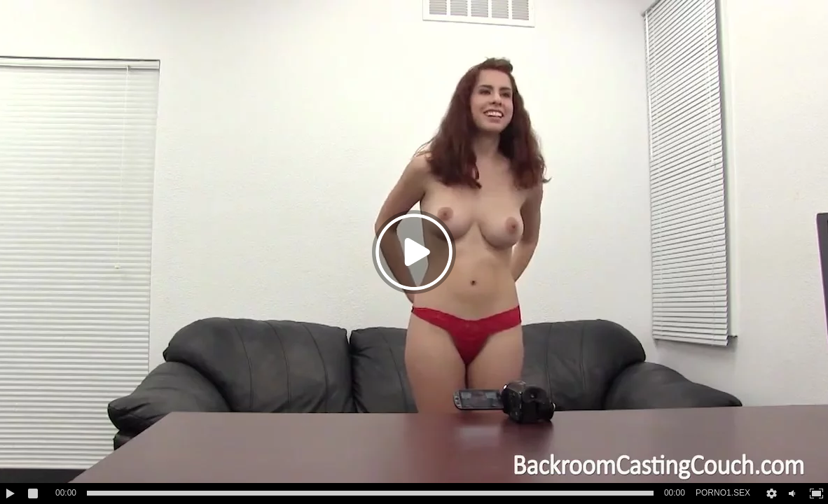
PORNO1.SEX (723, 493)
